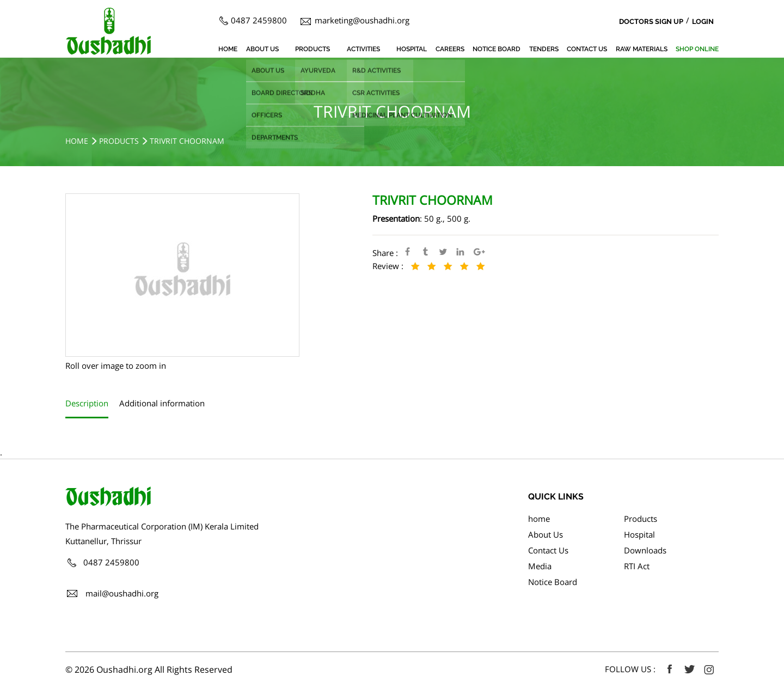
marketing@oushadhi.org (362, 20)
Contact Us (587, 49)
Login (703, 22)
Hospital (412, 49)
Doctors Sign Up (651, 22)
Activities (363, 49)
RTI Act (637, 566)
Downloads (645, 550)
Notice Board (497, 49)
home (228, 49)
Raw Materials (642, 49)
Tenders (544, 49)
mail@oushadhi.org (122, 593)
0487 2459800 (259, 20)
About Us (262, 49)
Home (77, 141)
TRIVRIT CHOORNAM (187, 141)
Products (313, 49)
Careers (450, 49)
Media (540, 566)
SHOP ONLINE (697, 49)
